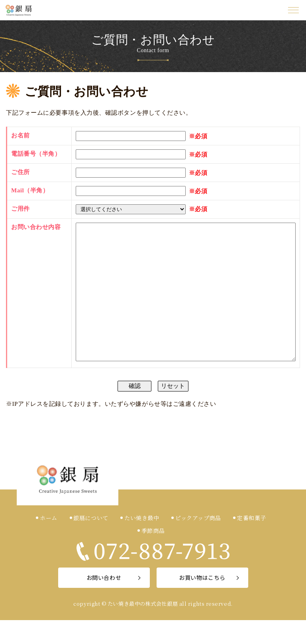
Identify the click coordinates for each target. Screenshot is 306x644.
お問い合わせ (104, 601)
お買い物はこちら (202, 601)
